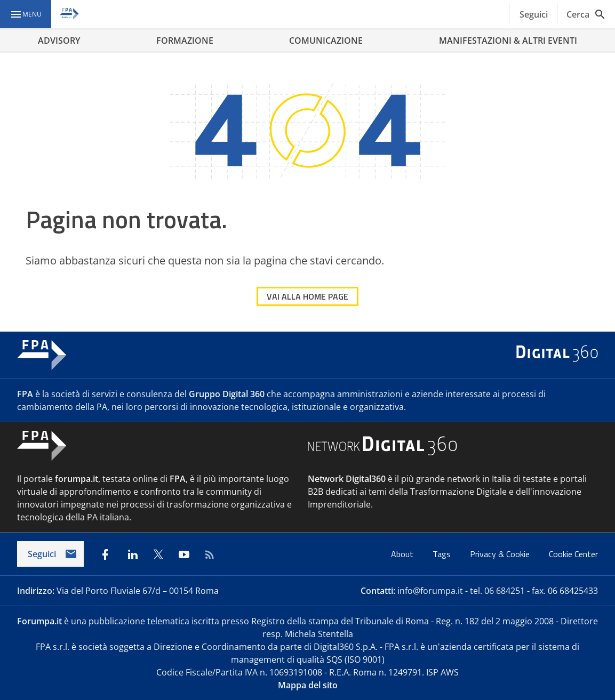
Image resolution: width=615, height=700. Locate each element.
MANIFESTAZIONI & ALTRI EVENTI (508, 41)
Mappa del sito (308, 685)
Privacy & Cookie (501, 554)
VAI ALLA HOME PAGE (307, 296)
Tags (443, 554)
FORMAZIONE (185, 41)
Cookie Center (573, 554)
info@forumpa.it (430, 591)
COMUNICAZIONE (326, 41)
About (403, 554)
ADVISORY (59, 41)
